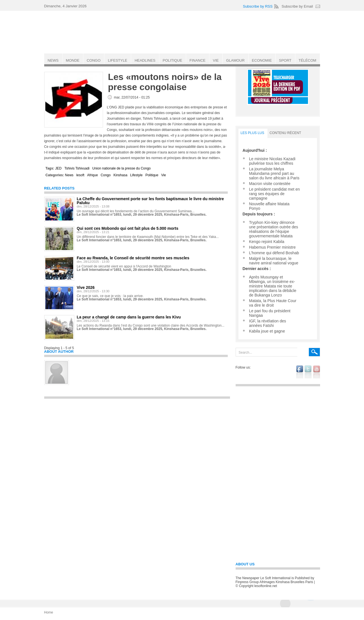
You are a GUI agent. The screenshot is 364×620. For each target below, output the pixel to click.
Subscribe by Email (297, 6)
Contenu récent (285, 133)
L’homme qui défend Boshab (274, 253)
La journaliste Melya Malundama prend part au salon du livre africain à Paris (274, 173)
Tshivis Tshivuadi (77, 168)
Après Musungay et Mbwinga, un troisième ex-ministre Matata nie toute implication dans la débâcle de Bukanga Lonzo (273, 286)
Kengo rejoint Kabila (267, 242)
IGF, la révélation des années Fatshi (268, 323)
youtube (317, 372)
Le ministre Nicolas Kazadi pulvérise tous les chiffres (272, 161)
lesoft (80, 175)
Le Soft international (183, 32)
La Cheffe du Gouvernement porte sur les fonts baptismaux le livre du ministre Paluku (150, 201)
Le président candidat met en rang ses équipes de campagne (275, 194)
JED (58, 168)
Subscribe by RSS (258, 6)
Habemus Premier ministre (273, 247)
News (69, 175)
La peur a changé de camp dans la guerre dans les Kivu (129, 317)
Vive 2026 (86, 287)
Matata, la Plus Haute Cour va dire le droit (273, 303)
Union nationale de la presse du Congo (121, 168)
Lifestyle (136, 175)
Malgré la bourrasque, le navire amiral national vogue (274, 261)
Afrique (93, 175)
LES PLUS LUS (253, 133)
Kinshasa (120, 175)
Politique (152, 175)
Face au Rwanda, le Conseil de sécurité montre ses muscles (133, 258)
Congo (106, 175)
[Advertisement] (137, 441)
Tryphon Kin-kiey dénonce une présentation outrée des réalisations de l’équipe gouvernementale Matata (274, 229)
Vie (163, 175)
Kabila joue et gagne (267, 331)
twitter (308, 372)
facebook (300, 372)
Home (49, 612)
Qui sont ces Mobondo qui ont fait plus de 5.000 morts (128, 228)
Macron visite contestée (270, 184)
